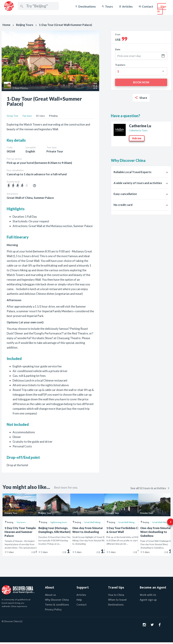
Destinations (87, 6)
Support (83, 588)
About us (50, 595)
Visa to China (116, 595)
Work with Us (148, 595)
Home (6, 25)
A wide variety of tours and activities (138, 183)
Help (79, 600)
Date (118, 49)
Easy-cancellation (125, 194)
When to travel (117, 600)
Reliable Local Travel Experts (132, 172)
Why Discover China (57, 600)
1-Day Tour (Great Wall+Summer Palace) (65, 25)
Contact (148, 6)
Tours (109, 6)
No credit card (123, 205)
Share (143, 98)
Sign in (162, 9)
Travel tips (116, 588)
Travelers (120, 65)
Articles (127, 6)
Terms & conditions (57, 605)
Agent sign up (148, 600)
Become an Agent (153, 588)
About (50, 588)
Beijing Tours (25, 25)
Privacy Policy (53, 610)
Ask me (137, 138)
